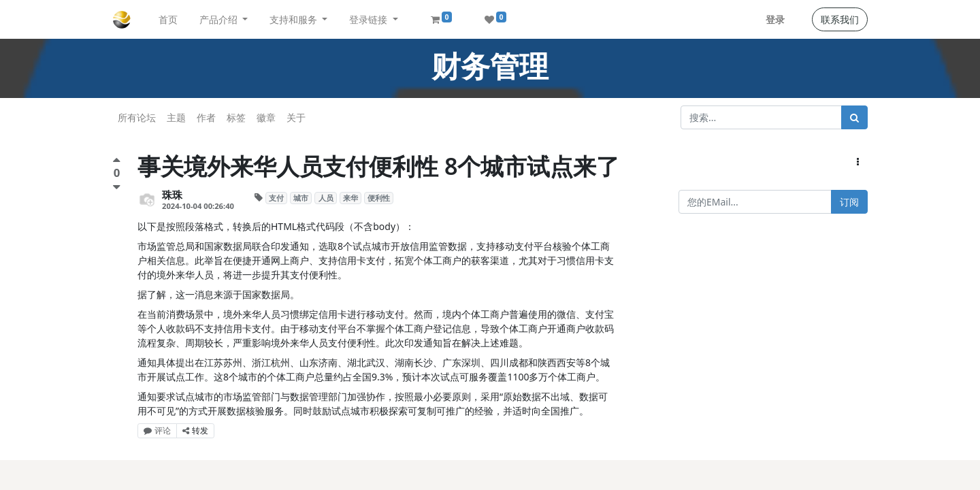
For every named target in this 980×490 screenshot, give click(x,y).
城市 (301, 198)
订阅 (849, 202)
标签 (236, 117)
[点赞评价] (117, 162)
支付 (276, 198)
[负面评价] (117, 187)
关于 (296, 117)
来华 (350, 198)
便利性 (379, 198)
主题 (176, 117)
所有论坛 (137, 117)
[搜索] (854, 117)
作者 (206, 117)
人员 (326, 198)
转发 (195, 430)
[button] (858, 162)
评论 (157, 430)
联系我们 (840, 19)
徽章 (266, 117)
